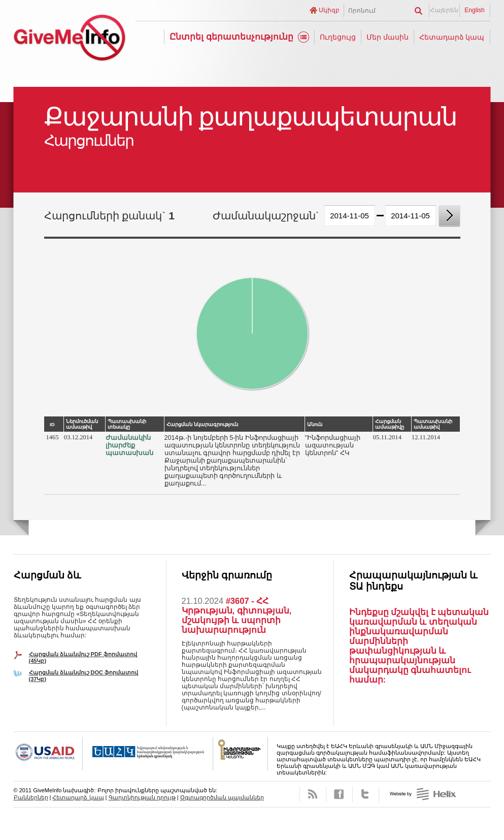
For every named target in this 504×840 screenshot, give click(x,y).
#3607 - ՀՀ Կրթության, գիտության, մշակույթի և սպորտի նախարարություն (237, 615)
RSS (313, 794)
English (474, 10)
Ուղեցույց (338, 37)
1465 (53, 437)
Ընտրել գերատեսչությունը (231, 37)
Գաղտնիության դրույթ (142, 797)
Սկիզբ (329, 10)
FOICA (241, 754)
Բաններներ (31, 797)
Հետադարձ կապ (452, 37)
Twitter (366, 794)
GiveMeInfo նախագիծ (70, 39)
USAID (48, 754)
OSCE (148, 754)
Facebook (339, 794)
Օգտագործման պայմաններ (222, 797)
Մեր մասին (388, 37)
